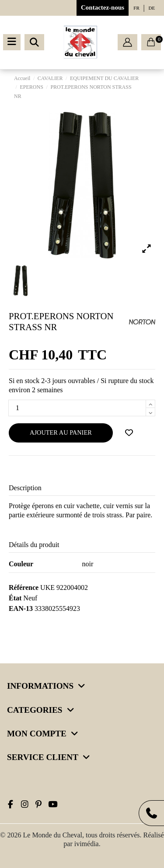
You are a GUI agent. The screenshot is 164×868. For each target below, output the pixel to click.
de (152, 8)
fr (136, 8)
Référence (24, 587)
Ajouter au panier (61, 432)
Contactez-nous (103, 7)
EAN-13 (21, 608)
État (15, 598)
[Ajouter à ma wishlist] (129, 433)
